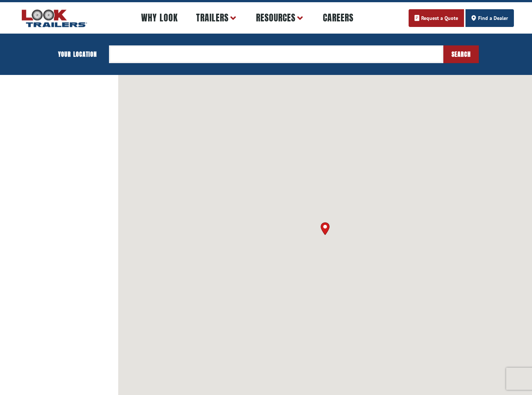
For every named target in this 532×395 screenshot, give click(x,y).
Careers (338, 18)
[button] (325, 229)
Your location (78, 54)
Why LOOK (159, 18)
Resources (280, 18)
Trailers (217, 18)
